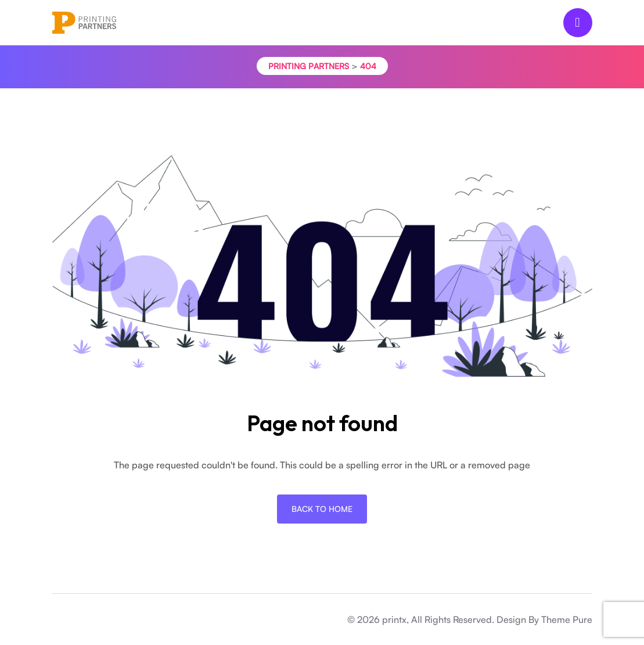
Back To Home (322, 509)
